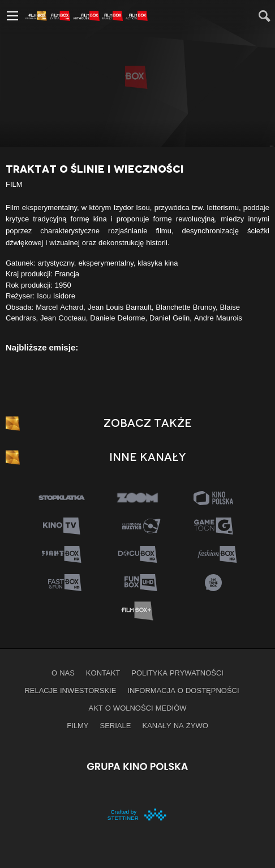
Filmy (78, 725)
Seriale (116, 725)
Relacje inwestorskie (70, 690)
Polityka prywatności (177, 673)
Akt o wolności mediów (137, 708)
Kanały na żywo (175, 725)
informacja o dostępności (183, 690)
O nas (63, 673)
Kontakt (103, 673)
